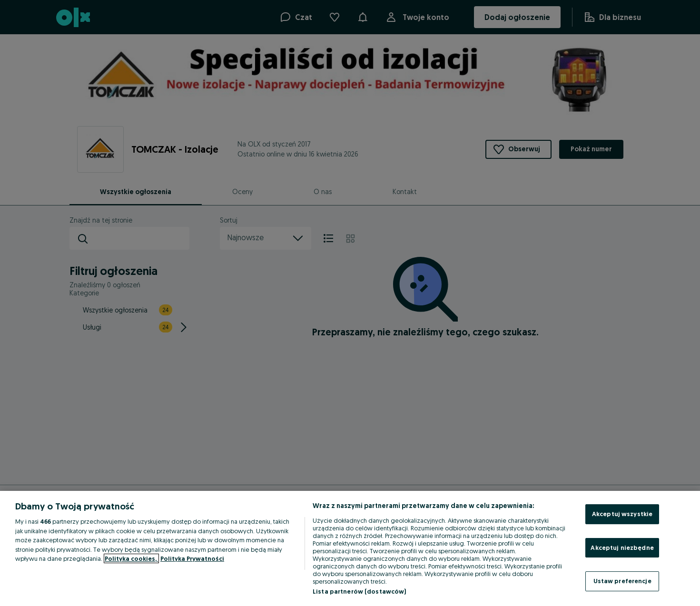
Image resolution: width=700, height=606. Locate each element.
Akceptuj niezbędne (622, 547)
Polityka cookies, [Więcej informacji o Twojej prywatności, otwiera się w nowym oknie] (131, 558)
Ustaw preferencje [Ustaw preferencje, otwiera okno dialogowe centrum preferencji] (622, 581)
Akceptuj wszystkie (622, 514)
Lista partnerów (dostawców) (360, 591)
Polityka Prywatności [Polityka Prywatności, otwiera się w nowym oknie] (192, 558)
